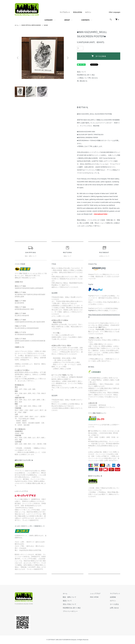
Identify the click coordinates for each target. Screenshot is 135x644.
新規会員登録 (78, 12)
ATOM (96, 597)
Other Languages (115, 12)
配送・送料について (70, 597)
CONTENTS (85, 20)
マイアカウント (65, 12)
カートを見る (114, 604)
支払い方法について (70, 604)
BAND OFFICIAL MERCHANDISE (31, 25)
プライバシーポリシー (70, 611)
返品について (81, 72)
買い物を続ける (82, 81)
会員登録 (113, 597)
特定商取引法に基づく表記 (86, 75)
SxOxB (46, 25)
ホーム (17, 25)
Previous (18, 58)
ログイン (88, 12)
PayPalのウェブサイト (96, 311)
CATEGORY (49, 20)
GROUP (67, 20)
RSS (92, 597)
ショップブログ (95, 594)
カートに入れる (99, 56)
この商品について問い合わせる (87, 78)
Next (67, 58)
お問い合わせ (114, 608)
